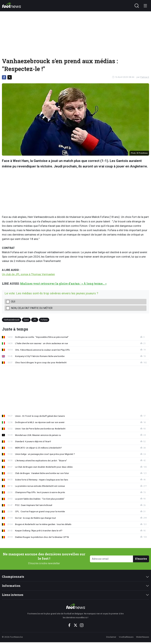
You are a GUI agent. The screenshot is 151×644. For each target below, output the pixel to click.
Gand (26, 320)
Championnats (13, 577)
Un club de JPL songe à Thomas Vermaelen (28, 274)
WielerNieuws (143, 637)
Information (11, 586)
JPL (35, 320)
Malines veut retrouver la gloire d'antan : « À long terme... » (63, 284)
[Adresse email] (112, 559)
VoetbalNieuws (126, 637)
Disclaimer (111, 637)
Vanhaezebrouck (12, 320)
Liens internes (13, 595)
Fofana (44, 320)
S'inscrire (141, 559)
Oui (13, 302)
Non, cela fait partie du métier (32, 308)
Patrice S (145, 77)
